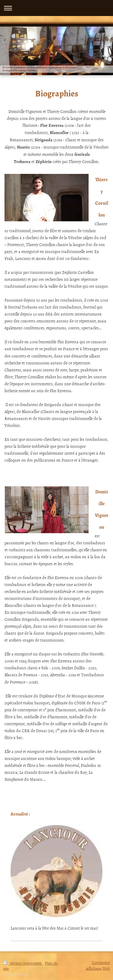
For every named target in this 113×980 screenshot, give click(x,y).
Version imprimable (23, 963)
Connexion (101, 963)
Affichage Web (98, 968)
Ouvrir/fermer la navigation (56, 8)
